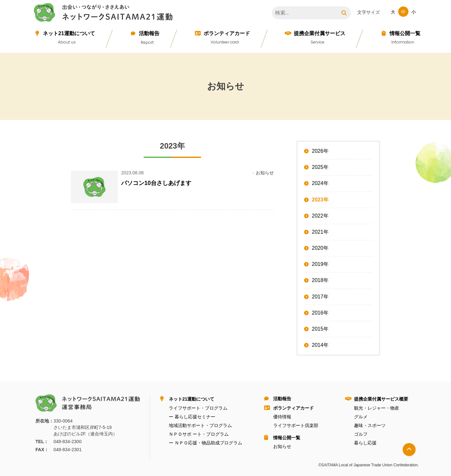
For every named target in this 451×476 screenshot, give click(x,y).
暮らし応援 (365, 443)
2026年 (320, 151)
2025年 (320, 167)
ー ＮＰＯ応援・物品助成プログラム (206, 443)
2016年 (320, 313)
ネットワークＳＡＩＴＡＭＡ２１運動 (105, 14)
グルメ (361, 417)
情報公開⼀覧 (405, 33)
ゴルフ (361, 434)
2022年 (320, 216)
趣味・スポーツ (370, 425)
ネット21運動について (69, 33)
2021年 (320, 232)
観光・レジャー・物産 (377, 408)
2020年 (320, 248)
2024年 (320, 183)
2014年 (320, 345)
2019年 (320, 264)
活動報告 (149, 33)
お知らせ (282, 446)
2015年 (320, 329)
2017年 (320, 297)
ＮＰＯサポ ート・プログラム (199, 434)
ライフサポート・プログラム (198, 408)
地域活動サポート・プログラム (200, 425)
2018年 (320, 280)
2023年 (320, 200)
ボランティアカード (227, 33)
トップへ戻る (409, 450)
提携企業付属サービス (320, 33)
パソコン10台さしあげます (156, 183)
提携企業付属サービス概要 (381, 399)
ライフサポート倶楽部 (296, 425)
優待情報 (282, 417)
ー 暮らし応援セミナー (192, 417)
